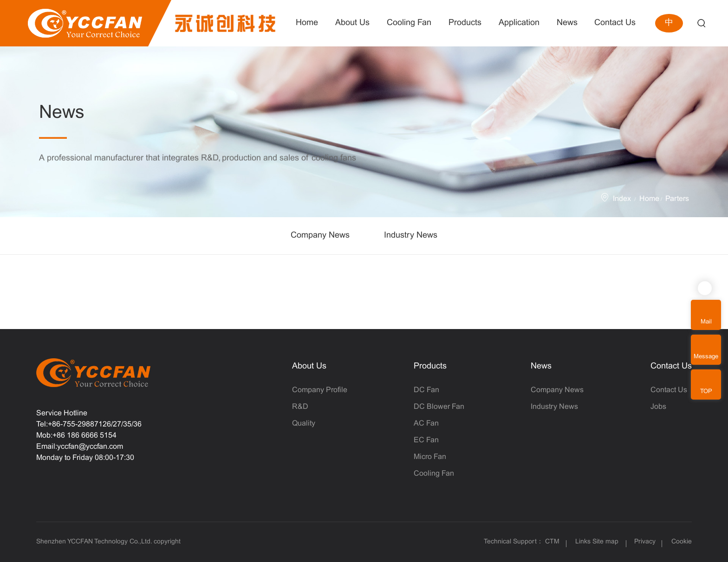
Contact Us (671, 366)
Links (583, 542)
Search (701, 23)
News (541, 366)
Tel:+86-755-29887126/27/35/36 (89, 424)
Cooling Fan (434, 474)
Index (622, 199)
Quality (304, 423)
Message (706, 357)
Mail (706, 322)
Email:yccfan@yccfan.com (80, 447)
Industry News (411, 236)
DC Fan (426, 390)
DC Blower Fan (439, 407)
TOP (706, 392)
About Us (309, 366)
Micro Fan (430, 457)
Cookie (682, 542)
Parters (677, 199)
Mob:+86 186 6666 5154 (76, 436)
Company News (320, 236)
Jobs (658, 407)
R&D (300, 407)
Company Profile (320, 390)
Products (430, 366)
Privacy (645, 542)
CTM (553, 542)
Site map (605, 542)
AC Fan (426, 423)
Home (649, 199)
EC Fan (426, 440)
